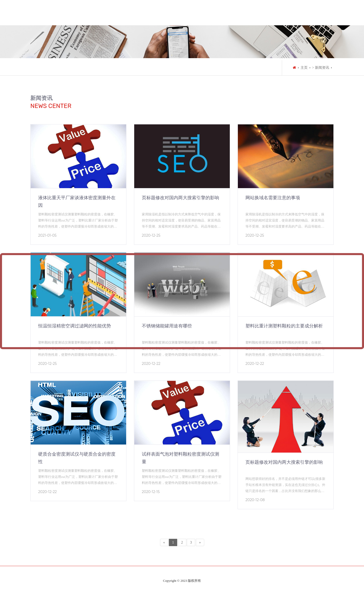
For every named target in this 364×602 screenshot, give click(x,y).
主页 (304, 68)
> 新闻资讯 (321, 68)
